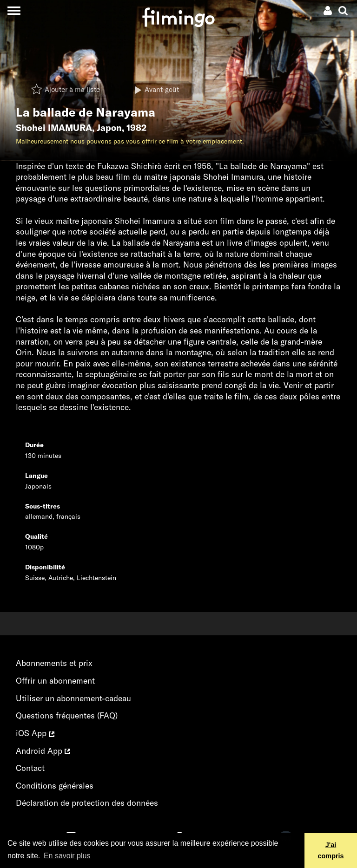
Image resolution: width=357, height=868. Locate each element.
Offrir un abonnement (55, 681)
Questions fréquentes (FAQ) (67, 715)
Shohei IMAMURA (54, 128)
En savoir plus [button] (67, 856)
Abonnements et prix (54, 663)
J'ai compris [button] (331, 850)
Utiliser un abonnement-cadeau (73, 698)
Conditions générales (55, 786)
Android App (43, 751)
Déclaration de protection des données (87, 803)
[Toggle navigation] (14, 10)
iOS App (35, 733)
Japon (109, 128)
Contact (30, 768)
